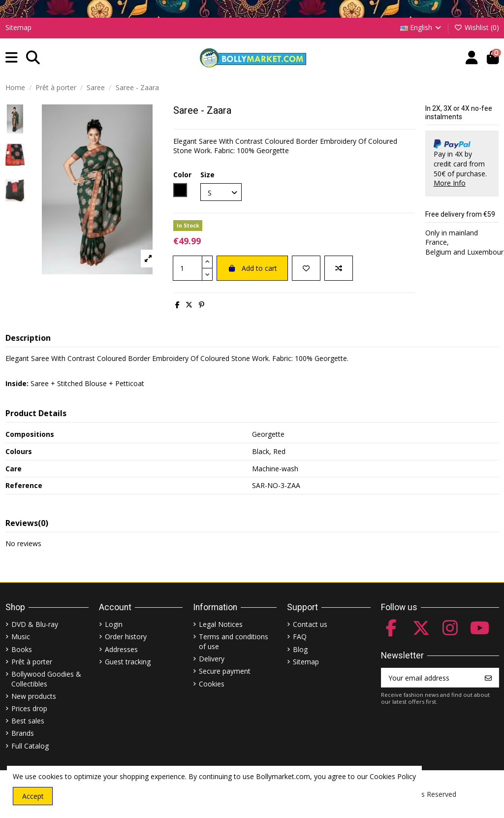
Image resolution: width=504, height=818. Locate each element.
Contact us (310, 624)
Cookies (212, 684)
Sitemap (18, 27)
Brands (23, 733)
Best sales (28, 721)
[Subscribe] (488, 678)
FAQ (300, 637)
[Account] (472, 58)
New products (34, 696)
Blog (300, 649)
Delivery (212, 659)
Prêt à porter (32, 662)
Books (22, 649)
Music (21, 637)
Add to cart (252, 268)
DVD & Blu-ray (35, 624)
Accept (33, 796)
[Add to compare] (339, 268)
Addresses (121, 649)
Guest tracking (128, 662)
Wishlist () (476, 27)
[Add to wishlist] (306, 268)
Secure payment (225, 671)
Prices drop (29, 708)
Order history (126, 637)
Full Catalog (30, 746)
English (422, 27)
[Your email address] (430, 678)
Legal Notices (221, 624)
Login (114, 624)
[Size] (221, 192)
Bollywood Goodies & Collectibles (46, 679)
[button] (12, 58)
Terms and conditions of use (234, 641)
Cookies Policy (393, 776)
